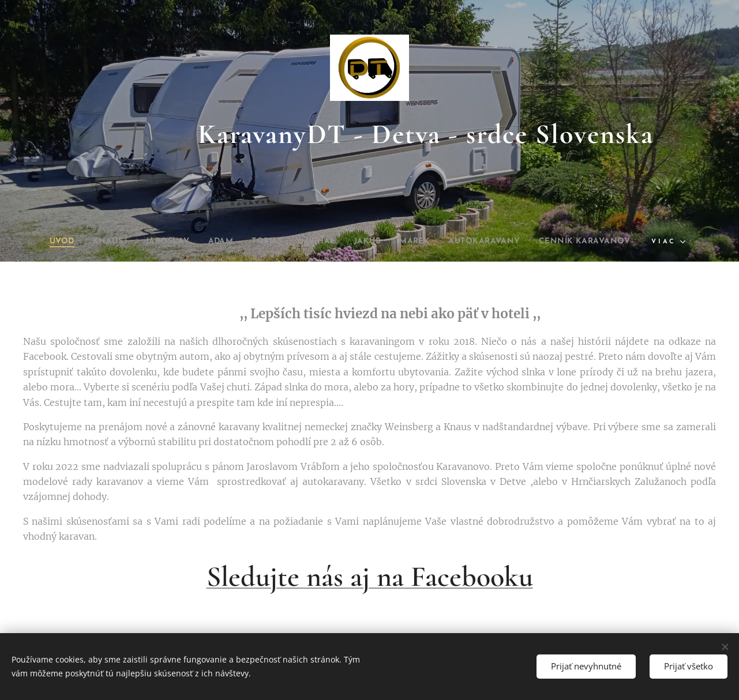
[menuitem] (36, 242)
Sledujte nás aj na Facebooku (370, 577)
